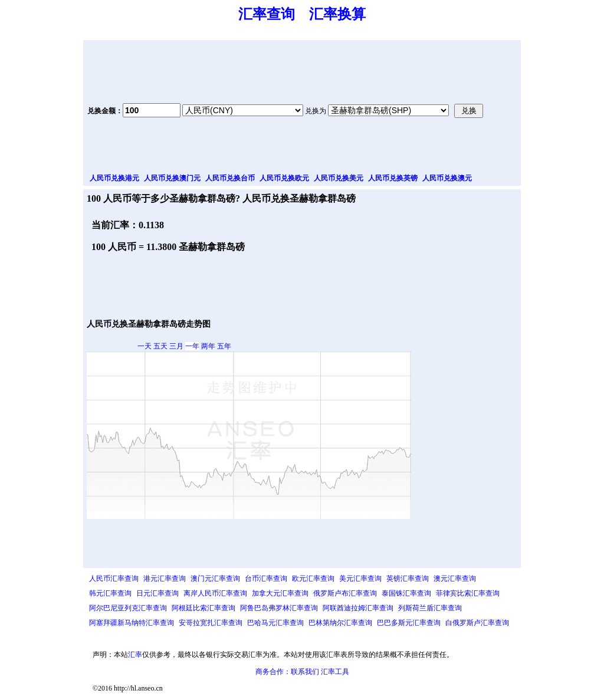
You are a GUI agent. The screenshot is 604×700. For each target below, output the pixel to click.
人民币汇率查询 (114, 579)
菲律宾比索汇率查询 (468, 593)
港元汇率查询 (165, 579)
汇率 (135, 655)
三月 (176, 346)
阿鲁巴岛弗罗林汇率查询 (279, 608)
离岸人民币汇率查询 (215, 593)
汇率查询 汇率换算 (302, 14)
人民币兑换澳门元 (172, 178)
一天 (145, 346)
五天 (160, 346)
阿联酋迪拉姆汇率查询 (358, 608)
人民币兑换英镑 (393, 178)
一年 (192, 346)
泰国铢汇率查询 (406, 593)
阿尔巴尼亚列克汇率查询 (128, 608)
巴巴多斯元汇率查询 (409, 623)
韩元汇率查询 (110, 593)
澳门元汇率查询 (215, 579)
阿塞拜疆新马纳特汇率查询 (132, 623)
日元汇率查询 (157, 593)
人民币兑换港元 (114, 178)
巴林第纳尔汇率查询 (340, 623)
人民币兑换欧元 (284, 178)
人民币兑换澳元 (447, 178)
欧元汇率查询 (313, 579)
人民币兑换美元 (339, 178)
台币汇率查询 (266, 579)
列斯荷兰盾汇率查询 (430, 608)
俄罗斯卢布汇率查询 (345, 593)
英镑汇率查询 (408, 579)
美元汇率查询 (360, 579)
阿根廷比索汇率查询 (203, 608)
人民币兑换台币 (230, 178)
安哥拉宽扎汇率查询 (211, 623)
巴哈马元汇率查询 (275, 623)
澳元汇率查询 (455, 579)
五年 (224, 346)
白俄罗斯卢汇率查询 (477, 623)
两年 (208, 346)
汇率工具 (335, 672)
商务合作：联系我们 (287, 672)
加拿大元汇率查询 (280, 593)
